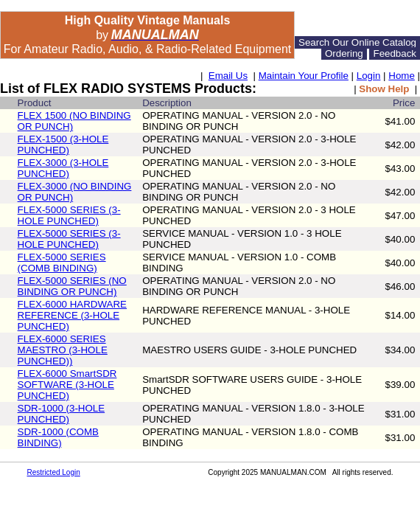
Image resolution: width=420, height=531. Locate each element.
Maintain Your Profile (304, 76)
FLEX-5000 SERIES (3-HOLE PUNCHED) (69, 215)
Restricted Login (54, 472)
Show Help (384, 89)
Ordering (344, 53)
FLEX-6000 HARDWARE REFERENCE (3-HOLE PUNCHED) (72, 315)
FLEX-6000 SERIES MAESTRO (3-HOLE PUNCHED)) (63, 350)
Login (369, 76)
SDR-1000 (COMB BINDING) (58, 437)
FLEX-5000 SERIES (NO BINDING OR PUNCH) (72, 286)
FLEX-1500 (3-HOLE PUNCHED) (63, 145)
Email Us (228, 76)
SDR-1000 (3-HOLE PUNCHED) (62, 414)
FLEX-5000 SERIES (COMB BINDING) (62, 263)
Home (402, 76)
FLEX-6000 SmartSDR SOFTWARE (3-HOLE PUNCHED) (67, 385)
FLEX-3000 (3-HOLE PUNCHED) (63, 168)
